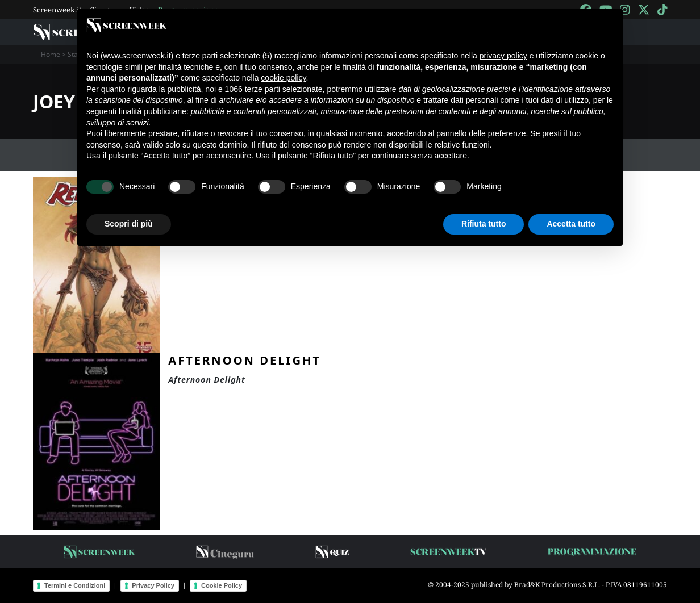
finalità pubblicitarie (153, 111)
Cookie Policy (222, 585)
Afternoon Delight (245, 360)
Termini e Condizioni (75, 585)
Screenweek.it (57, 10)
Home (51, 54)
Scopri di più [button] (129, 224)
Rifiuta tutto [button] (484, 224)
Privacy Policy (153, 585)
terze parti (262, 89)
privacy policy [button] (503, 56)
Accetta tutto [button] (571, 224)
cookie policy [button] (283, 78)
